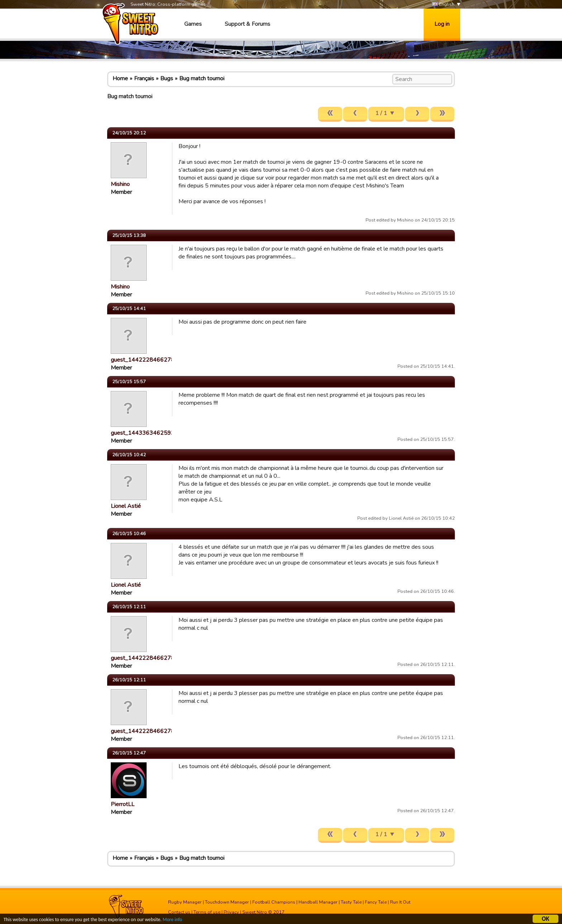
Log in (442, 24)
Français (144, 78)
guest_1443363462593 (143, 433)
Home (120, 78)
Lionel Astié (126, 506)
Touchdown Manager (227, 902)
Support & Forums (247, 24)
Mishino (120, 184)
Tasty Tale (351, 902)
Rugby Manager (185, 902)
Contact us (179, 912)
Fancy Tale (376, 902)
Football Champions (274, 902)
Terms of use (207, 912)
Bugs (167, 78)
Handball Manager (318, 902)
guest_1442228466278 (143, 360)
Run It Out (400, 902)
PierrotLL (123, 804)
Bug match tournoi (202, 78)
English (443, 4)
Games (193, 24)
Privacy (231, 912)
